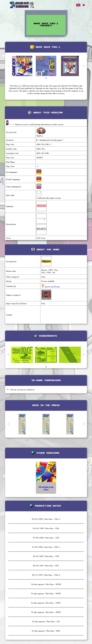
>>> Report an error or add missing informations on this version (36, 124)
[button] (84, 66)
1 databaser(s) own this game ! (51, 140)
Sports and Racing (52, 286)
